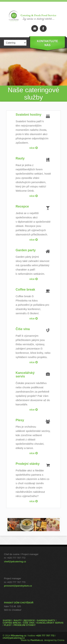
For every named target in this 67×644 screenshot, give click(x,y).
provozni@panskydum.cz (18, 586)
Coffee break (25, 290)
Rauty (20, 158)
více (33, 148)
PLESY (8, 625)
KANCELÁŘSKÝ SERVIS (50, 623)
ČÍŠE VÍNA (29, 623)
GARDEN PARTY (46, 620)
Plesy (20, 420)
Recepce (22, 206)
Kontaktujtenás (48, 43)
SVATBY (7, 620)
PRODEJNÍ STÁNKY (25, 625)
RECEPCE (29, 620)
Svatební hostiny (29, 115)
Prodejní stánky (28, 464)
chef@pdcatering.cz (15, 562)
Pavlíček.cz (37, 640)
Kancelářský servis (25, 375)
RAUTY (18, 620)
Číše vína (23, 329)
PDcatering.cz (19, 636)
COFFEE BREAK (12, 623)
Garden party (26, 250)
